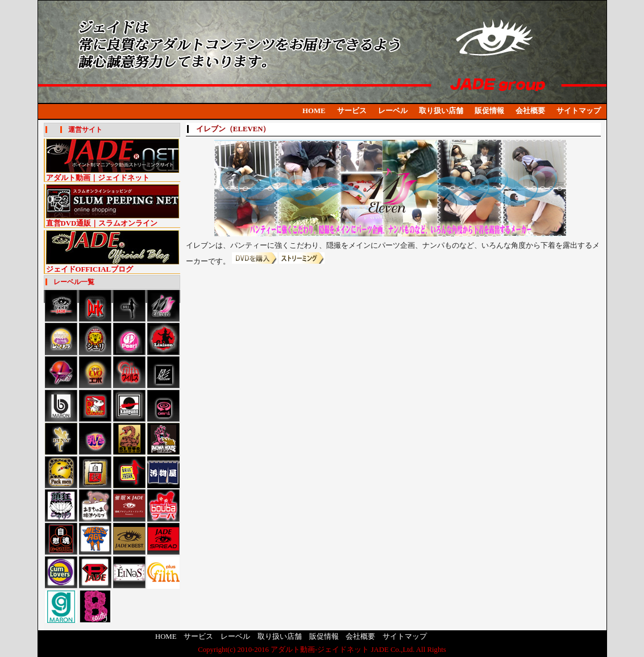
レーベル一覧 (74, 282)
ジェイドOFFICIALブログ (113, 266)
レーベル (393, 111)
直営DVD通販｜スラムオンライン (113, 220)
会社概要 (530, 111)
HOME (314, 111)
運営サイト (85, 130)
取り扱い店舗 (441, 111)
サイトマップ (579, 111)
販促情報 (489, 111)
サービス (352, 111)
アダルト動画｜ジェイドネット (113, 174)
